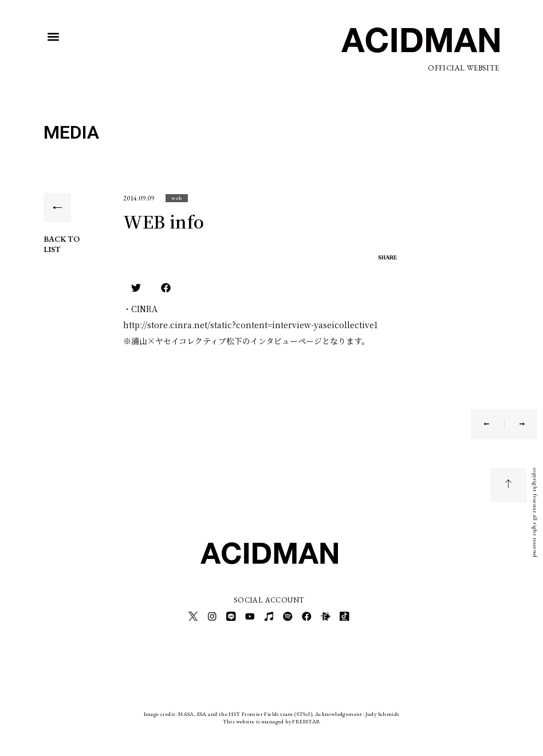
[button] (53, 37)
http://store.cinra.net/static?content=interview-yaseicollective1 (250, 325)
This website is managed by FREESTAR (272, 718)
